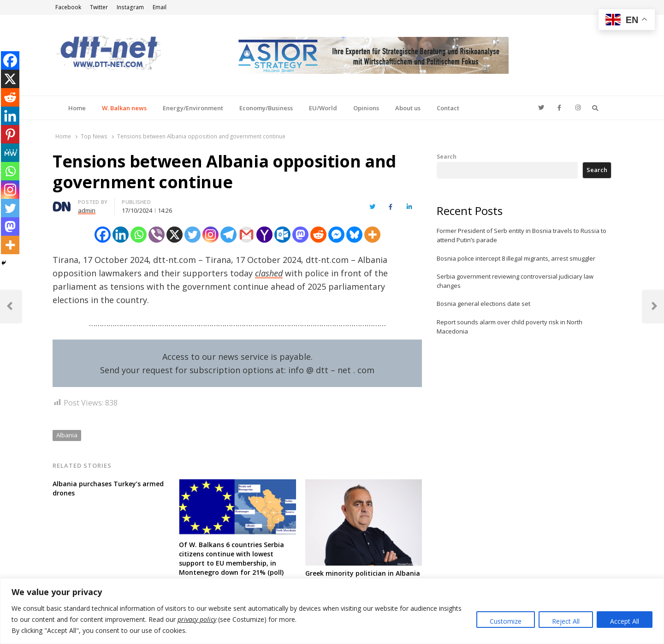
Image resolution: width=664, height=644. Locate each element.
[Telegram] (228, 235)
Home (77, 108)
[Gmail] (246, 235)
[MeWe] (10, 153)
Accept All (625, 621)
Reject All (566, 621)
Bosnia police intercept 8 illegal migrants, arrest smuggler (516, 258)
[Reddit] (318, 235)
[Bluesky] (354, 235)
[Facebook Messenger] (336, 235)
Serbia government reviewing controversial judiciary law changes (515, 281)
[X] (175, 235)
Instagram (130, 7)
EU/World (323, 108)
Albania (67, 435)
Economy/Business (266, 108)
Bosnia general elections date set (483, 304)
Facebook (68, 7)
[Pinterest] (10, 134)
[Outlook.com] (282, 235)
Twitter (99, 7)
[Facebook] (103, 235)
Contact (448, 108)
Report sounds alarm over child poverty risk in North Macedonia (510, 327)
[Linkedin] (121, 235)
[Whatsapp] (139, 235)
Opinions (366, 108)
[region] (332, 611)
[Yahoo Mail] (264, 235)
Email (160, 7)
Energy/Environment (193, 108)
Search (447, 156)
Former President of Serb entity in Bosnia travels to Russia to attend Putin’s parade (522, 235)
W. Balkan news (124, 108)
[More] (372, 235)
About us (408, 108)
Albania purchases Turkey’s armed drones (108, 488)
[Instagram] (210, 235)
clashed (269, 273)
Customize (506, 621)
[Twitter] (193, 235)
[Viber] (157, 235)
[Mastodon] (300, 235)
